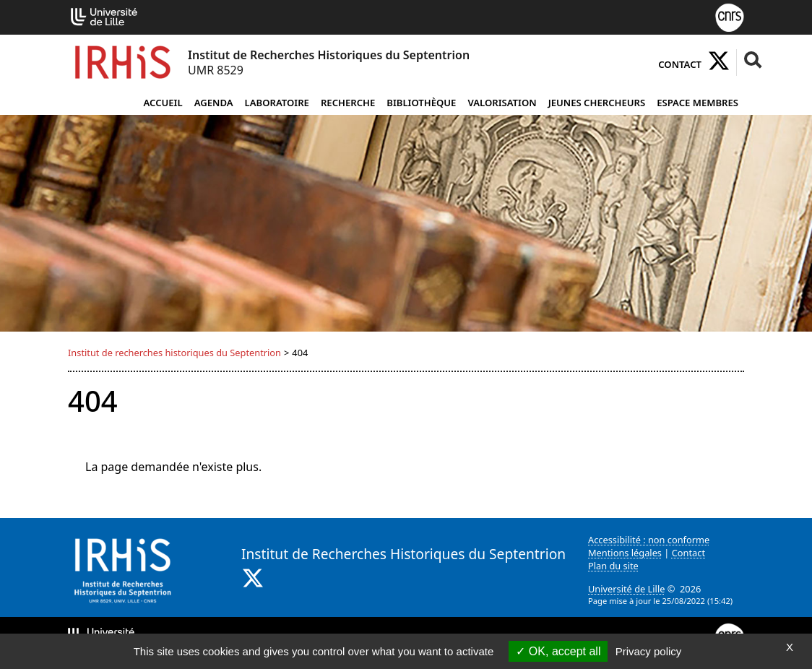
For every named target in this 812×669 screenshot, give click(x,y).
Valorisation (502, 103)
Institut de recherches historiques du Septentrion (174, 353)
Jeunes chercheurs (597, 103)
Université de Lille (626, 589)
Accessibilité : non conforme (649, 540)
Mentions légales (625, 553)
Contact (680, 64)
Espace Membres (697, 103)
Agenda (214, 103)
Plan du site (613, 566)
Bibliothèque (421, 103)
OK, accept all (558, 651)
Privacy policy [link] (649, 651)
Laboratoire (277, 103)
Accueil (163, 103)
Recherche (348, 103)
